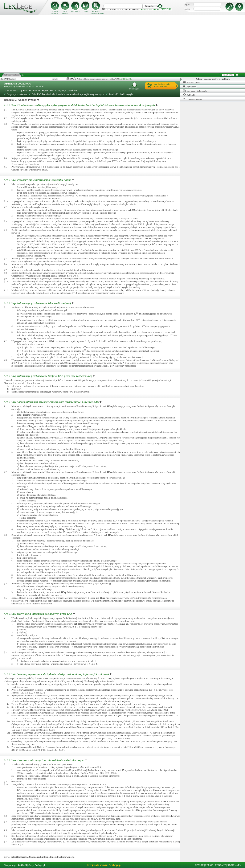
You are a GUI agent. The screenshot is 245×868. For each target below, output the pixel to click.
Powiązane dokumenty (195, 91)
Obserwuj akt (134, 86)
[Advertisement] (123, 44)
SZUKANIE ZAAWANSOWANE (96, 13)
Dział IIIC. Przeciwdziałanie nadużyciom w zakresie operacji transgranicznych (66, 94)
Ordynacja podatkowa (18, 84)
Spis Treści (190, 86)
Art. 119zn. (80, 105)
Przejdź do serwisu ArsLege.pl (104, 865)
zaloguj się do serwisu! (157, 9)
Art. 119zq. (48, 376)
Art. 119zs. (38, 614)
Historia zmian (192, 82)
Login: (187, 5)
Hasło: (187, 9)
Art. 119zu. (44, 760)
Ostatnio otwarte (193, 99)
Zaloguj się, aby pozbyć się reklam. (213, 79)
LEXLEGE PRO (126, 79)
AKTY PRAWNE (65, 13)
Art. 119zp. (38, 303)
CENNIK (86, 12)
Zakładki (189, 95)
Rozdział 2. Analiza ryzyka (120, 94)
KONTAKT (220, 865)
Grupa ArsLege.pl (37, 865)
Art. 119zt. (57, 674)
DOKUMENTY (76, 12)
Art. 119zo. (38, 180)
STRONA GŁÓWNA (55, 13)
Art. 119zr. (52, 402)
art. (149, 113)
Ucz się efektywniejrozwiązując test (162, 85)
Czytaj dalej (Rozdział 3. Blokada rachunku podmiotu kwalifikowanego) (39, 857)
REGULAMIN (234, 865)
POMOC (209, 865)
